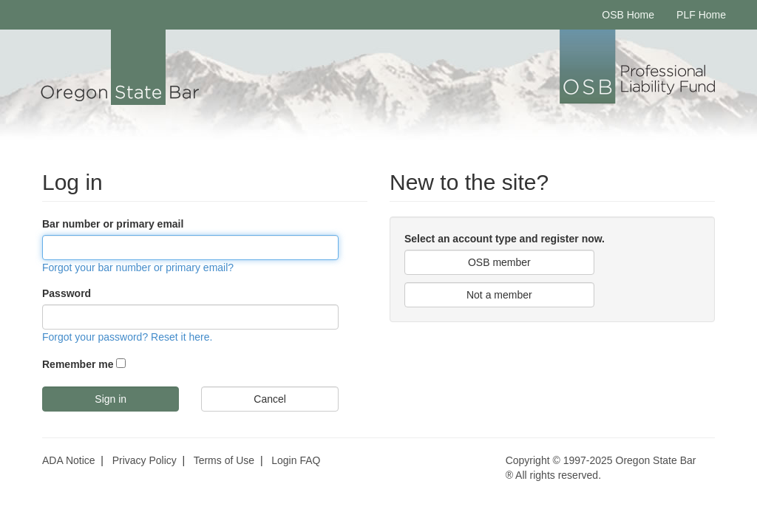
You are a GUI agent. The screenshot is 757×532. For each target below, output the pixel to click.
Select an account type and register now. (505, 239)
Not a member (499, 295)
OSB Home (628, 15)
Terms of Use (224, 460)
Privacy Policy (145, 460)
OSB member (499, 262)
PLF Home (701, 15)
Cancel (270, 399)
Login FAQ (296, 460)
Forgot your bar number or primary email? (138, 267)
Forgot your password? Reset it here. (127, 337)
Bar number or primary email (113, 224)
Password (67, 293)
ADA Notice (69, 460)
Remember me (78, 364)
